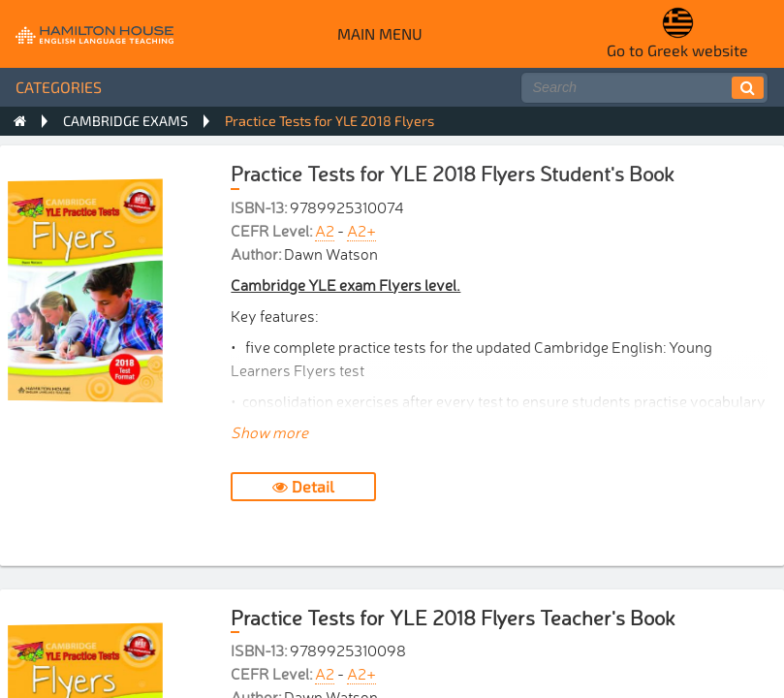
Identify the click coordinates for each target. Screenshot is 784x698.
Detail (303, 486)
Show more (269, 431)
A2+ (361, 230)
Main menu (380, 33)
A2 (325, 230)
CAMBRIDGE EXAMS (125, 121)
